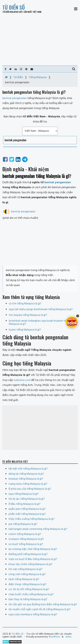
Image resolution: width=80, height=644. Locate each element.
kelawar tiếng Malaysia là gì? (26, 479)
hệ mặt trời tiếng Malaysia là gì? (28, 469)
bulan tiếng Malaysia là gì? (25, 330)
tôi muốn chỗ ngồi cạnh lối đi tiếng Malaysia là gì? (39, 609)
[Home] (6, 77)
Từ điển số (14, 7)
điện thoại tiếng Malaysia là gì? (27, 584)
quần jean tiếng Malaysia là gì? (27, 509)
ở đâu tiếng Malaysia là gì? (24, 504)
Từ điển (18, 77)
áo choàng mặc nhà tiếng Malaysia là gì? (33, 549)
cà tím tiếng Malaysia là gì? (25, 304)
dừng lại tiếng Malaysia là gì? (26, 474)
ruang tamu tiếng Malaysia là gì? (28, 484)
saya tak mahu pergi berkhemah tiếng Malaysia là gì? (41, 309)
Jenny (68, 637)
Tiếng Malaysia (38, 77)
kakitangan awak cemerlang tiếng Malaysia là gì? (38, 529)
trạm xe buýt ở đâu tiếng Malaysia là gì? (33, 559)
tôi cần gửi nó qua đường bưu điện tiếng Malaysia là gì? (43, 605)
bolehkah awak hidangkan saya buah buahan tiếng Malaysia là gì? (39, 322)
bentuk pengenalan (58, 182)
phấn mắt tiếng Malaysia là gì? (27, 514)
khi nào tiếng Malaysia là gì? (25, 569)
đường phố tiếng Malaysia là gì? (28, 554)
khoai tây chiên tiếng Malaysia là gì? (30, 564)
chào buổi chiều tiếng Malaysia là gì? (31, 594)
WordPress (54, 637)
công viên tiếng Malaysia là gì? (27, 574)
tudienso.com (22, 380)
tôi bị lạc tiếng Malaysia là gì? (27, 499)
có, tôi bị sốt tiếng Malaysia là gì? (29, 589)
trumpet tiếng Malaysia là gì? (26, 539)
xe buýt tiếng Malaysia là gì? (26, 544)
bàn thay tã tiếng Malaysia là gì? (28, 599)
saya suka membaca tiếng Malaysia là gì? (33, 615)
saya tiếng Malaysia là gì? (24, 494)
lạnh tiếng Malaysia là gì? (24, 579)
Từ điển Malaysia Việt (13, 12)
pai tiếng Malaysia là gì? (23, 524)
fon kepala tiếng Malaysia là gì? (28, 315)
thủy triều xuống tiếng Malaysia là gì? (32, 519)
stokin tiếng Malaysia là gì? (25, 534)
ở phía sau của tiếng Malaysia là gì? (30, 489)
